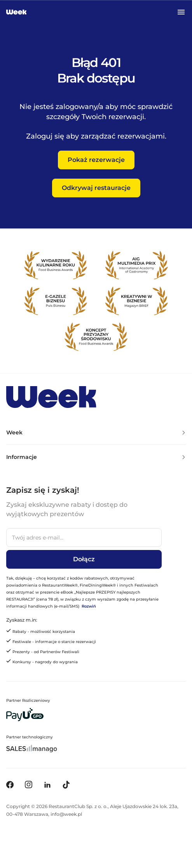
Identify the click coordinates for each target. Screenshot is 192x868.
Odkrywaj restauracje (96, 188)
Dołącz (84, 559)
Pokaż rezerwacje (96, 160)
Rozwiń (89, 606)
